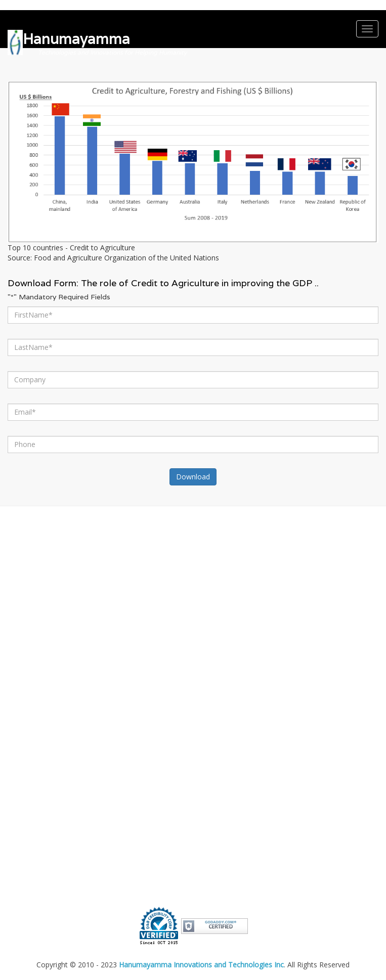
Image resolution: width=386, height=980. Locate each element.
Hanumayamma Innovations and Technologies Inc (201, 965)
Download (193, 477)
